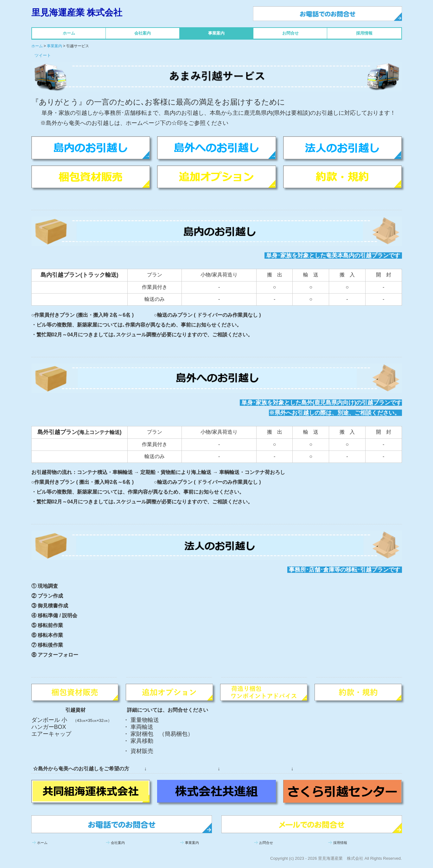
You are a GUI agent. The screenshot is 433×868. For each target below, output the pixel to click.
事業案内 (216, 33)
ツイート (43, 55)
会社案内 (143, 33)
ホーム (69, 33)
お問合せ (290, 33)
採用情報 (364, 33)
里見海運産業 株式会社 (77, 13)
